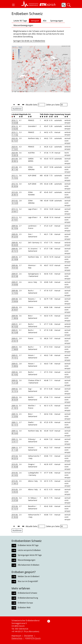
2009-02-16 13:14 (15, 390)
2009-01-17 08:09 (15, 348)
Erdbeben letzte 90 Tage (28, 545)
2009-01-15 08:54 (15, 365)
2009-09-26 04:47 (15, 308)
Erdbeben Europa (25, 603)
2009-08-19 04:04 (15, 300)
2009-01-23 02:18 (15, 340)
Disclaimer (29, 636)
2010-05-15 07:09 (15, 499)
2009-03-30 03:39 (15, 398)
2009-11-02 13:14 (15, 424)
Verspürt (35, 21)
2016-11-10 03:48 (15, 122)
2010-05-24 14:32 (15, 474)
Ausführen (17, 109)
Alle (45, 21)
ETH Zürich (36, 638)
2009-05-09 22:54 (15, 235)
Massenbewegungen (23, 25)
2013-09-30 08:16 (15, 160)
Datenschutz (17, 638)
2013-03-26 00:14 (15, 193)
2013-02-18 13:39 (15, 202)
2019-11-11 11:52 (15, 133)
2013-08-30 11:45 (15, 168)
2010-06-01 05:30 (15, 516)
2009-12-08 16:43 (15, 432)
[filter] (14, 117)
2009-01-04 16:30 (15, 325)
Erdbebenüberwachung (28, 598)
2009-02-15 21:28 (15, 382)
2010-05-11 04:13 (15, 482)
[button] (13, 5)
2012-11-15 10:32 (15, 177)
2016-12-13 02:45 (15, 127)
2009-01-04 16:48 (15, 331)
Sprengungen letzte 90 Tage (30, 555)
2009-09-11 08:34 (15, 317)
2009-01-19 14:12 (15, 356)
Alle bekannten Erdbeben (29, 565)
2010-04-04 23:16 (15, 457)
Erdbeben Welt (24, 608)
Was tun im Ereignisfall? (28, 581)
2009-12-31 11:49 (15, 449)
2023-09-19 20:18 (15, 154)
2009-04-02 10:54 (15, 227)
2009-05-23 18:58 (15, 258)
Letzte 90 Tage (20, 21)
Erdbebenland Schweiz (28, 593)
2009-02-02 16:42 (15, 373)
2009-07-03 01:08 (15, 275)
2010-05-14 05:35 (15, 491)
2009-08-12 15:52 (15, 292)
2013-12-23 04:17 (15, 210)
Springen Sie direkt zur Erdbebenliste (29, 41)
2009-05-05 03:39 (15, 244)
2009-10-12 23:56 (15, 415)
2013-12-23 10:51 (15, 219)
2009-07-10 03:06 (15, 283)
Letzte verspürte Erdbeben (29, 550)
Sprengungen (57, 21)
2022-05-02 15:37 (15, 140)
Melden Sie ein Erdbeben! (29, 576)
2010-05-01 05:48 (15, 465)
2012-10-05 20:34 (15, 185)
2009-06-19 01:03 (15, 267)
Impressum (16, 636)
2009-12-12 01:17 (15, 440)
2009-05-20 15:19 (15, 250)
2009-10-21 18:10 (15, 407)
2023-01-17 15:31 (15, 148)
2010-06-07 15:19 (15, 507)
